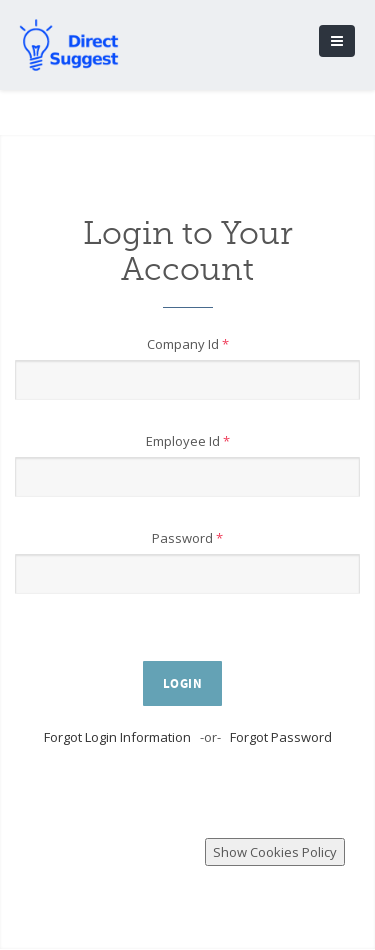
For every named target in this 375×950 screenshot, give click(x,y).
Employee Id (188, 441)
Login (183, 684)
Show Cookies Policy (275, 852)
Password (187, 538)
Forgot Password (281, 737)
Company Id (188, 344)
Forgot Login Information (117, 737)
